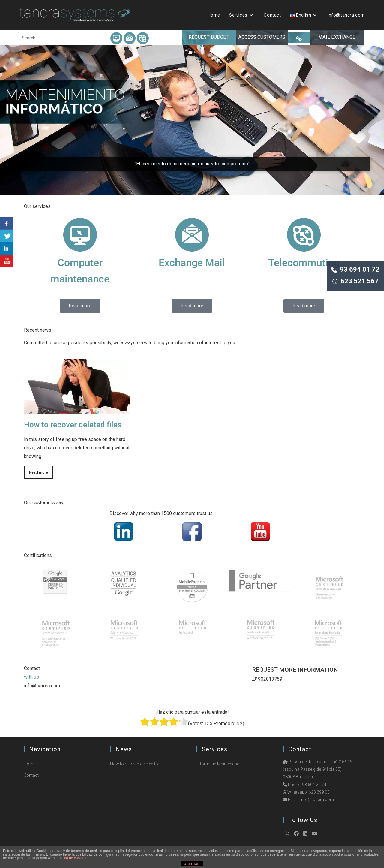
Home (30, 764)
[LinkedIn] (305, 833)
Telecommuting (304, 263)
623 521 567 (355, 281)
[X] (287, 833)
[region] (192, 120)
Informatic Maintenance (219, 764)
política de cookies (72, 858)
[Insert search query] (48, 38)
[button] (192, 120)
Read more (39, 472)
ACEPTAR (192, 864)
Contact (31, 775)
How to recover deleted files (73, 425)
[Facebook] (296, 833)
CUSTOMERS (262, 37)
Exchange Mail (192, 263)
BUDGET (209, 37)
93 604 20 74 (314, 785)
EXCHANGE (337, 37)
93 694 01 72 (355, 269)
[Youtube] (314, 833)
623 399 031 (320, 792)
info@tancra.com (317, 800)
